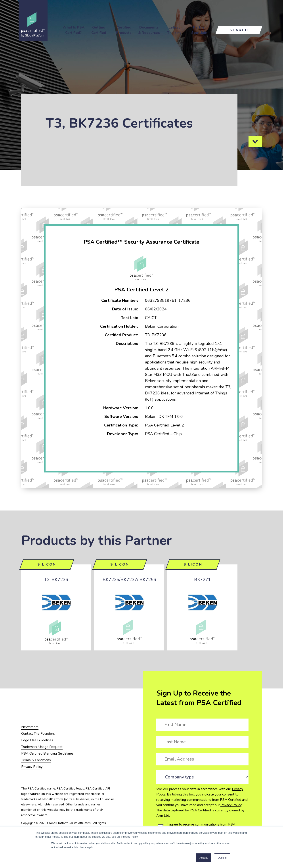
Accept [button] (204, 858)
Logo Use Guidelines (37, 740)
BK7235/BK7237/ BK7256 (129, 580)
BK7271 (202, 580)
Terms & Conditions (36, 760)
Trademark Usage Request (42, 747)
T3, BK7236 (56, 580)
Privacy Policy (231, 805)
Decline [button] (222, 858)
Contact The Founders (38, 734)
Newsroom (30, 727)
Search (239, 30)
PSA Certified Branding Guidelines (47, 753)
